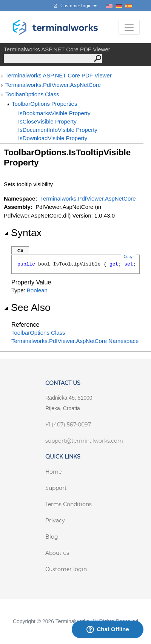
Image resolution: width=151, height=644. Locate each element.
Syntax (23, 233)
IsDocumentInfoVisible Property (58, 130)
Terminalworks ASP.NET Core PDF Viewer (59, 75)
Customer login (66, 569)
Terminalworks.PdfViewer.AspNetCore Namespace (75, 341)
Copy (128, 257)
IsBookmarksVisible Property (54, 113)
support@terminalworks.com (84, 441)
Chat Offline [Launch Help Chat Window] (108, 629)
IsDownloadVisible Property (53, 138)
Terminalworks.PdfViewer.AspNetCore (53, 85)
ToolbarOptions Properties (44, 104)
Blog (52, 537)
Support (56, 488)
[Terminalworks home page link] (56, 27)
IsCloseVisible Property (47, 121)
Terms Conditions (69, 504)
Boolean (37, 290)
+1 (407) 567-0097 (68, 425)
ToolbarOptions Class (32, 94)
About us (57, 553)
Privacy (55, 520)
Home (53, 472)
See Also (27, 307)
